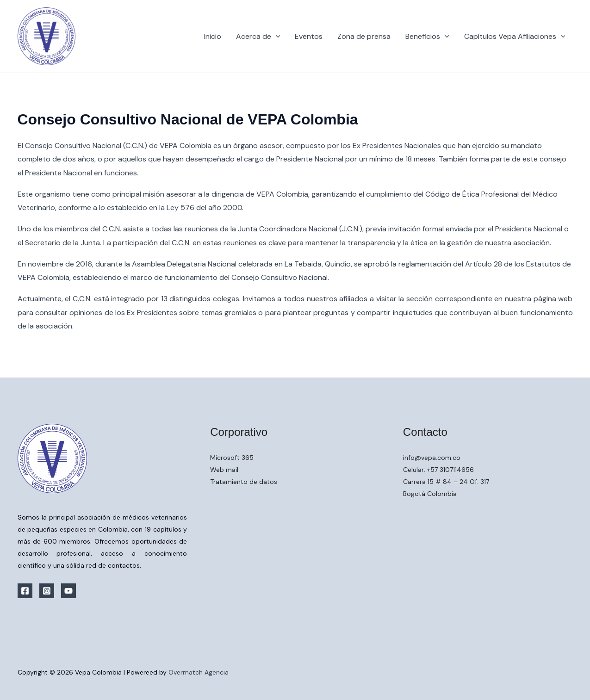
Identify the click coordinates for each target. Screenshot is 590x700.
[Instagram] (47, 591)
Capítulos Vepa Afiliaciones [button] (515, 37)
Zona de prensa (364, 36)
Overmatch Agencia (199, 672)
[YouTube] (68, 591)
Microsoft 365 (232, 458)
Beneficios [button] (427, 37)
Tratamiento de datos (244, 482)
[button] (276, 37)
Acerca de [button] (258, 37)
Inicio (213, 36)
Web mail (224, 470)
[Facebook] (25, 591)
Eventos (309, 36)
